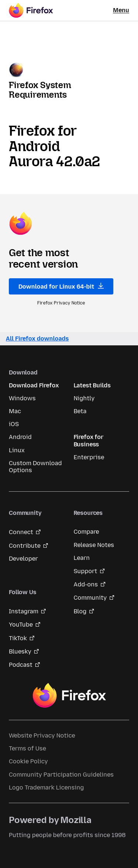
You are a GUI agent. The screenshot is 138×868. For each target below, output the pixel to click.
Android (20, 437)
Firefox (69, 696)
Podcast (21, 665)
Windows (22, 398)
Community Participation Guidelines (61, 775)
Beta (80, 411)
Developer (23, 559)
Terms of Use (27, 748)
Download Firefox (34, 385)
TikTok (18, 638)
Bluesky (20, 651)
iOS (14, 424)
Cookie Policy (28, 761)
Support (85, 571)
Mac (15, 411)
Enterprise (89, 457)
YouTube (21, 625)
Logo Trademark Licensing (46, 787)
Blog (80, 611)
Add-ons (86, 584)
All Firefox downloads (37, 339)
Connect (21, 532)
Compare (86, 532)
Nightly (84, 398)
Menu (121, 10)
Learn (82, 558)
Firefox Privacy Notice (61, 303)
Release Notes (94, 545)
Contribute (25, 546)
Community (90, 598)
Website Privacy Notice (42, 735)
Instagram (24, 611)
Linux (17, 450)
